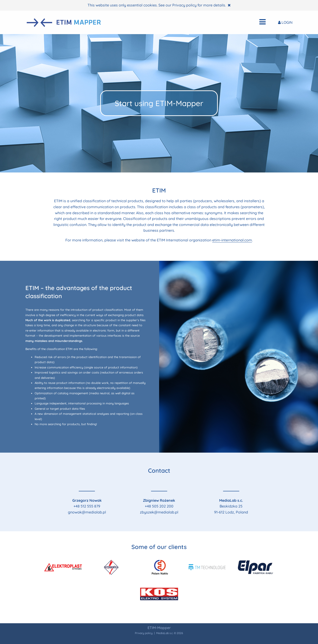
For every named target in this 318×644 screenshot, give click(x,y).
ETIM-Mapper (159, 628)
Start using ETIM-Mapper (159, 103)
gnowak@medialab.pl (87, 512)
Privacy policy (184, 5)
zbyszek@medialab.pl (159, 512)
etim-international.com (232, 240)
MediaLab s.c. (165, 633)
